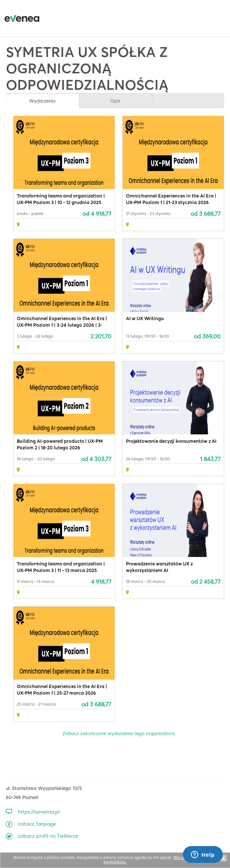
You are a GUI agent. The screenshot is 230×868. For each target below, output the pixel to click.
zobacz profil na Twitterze (48, 836)
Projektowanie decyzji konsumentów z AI (171, 441)
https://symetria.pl (39, 812)
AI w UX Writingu (145, 318)
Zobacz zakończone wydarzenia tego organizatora (119, 733)
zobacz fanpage (37, 824)
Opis (115, 101)
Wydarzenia (42, 101)
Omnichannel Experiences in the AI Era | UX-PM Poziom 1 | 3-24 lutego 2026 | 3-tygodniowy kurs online (62, 325)
